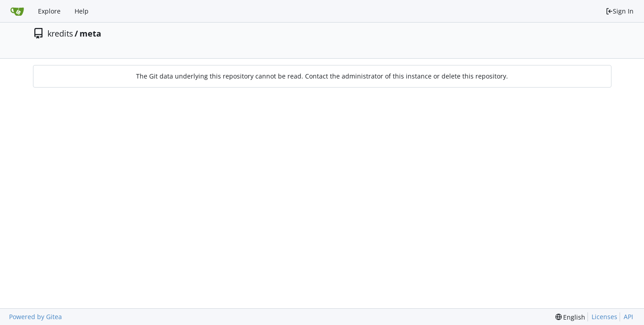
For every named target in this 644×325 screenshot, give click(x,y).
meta (90, 33)
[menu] (571, 317)
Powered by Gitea (35, 317)
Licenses (604, 317)
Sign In (620, 11)
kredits (60, 33)
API (628, 317)
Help (82, 11)
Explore (49, 11)
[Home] (17, 11)
